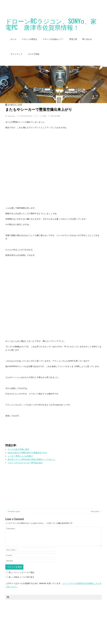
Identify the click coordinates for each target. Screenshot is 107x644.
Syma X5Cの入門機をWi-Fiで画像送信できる (27, 453)
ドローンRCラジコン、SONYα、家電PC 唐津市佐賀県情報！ (51, 24)
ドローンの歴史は (29, 39)
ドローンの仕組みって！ (53, 39)
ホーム (13, 39)
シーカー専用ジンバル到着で (20, 456)
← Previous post (13, 511)
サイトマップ (16, 54)
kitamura (11, 116)
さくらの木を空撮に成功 (18, 449)
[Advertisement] (51, 6)
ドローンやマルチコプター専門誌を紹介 (25, 463)
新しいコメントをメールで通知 (21, 572)
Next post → (96, 511)
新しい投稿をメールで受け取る (21, 577)
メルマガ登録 (33, 54)
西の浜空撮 (55, 116)
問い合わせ (87, 39)
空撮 (44, 116)
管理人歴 (73, 39)
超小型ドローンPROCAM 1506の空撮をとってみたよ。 (32, 459)
